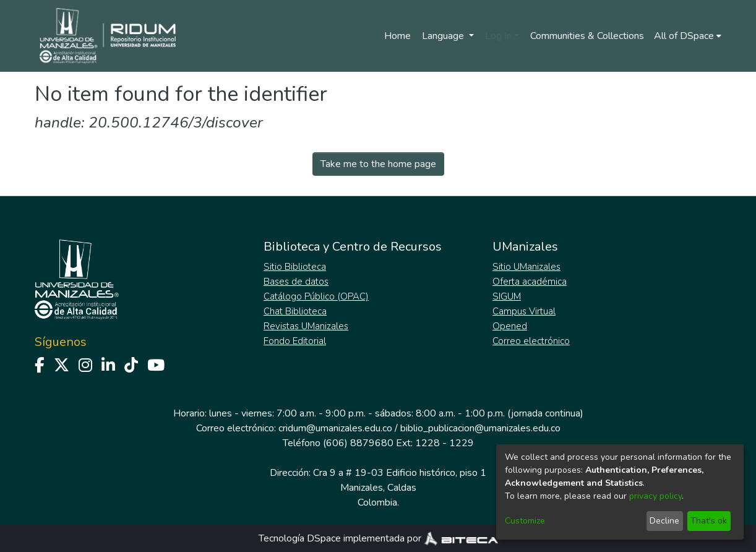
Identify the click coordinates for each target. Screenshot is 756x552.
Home (397, 36)
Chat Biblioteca (295, 311)
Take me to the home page (378, 164)
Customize (525, 521)
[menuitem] (688, 36)
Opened (510, 326)
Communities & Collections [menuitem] (587, 36)
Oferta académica (530, 282)
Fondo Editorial (295, 341)
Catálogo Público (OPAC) (316, 296)
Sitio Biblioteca (295, 267)
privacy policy (655, 496)
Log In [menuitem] (498, 36)
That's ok (709, 521)
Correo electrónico (531, 341)
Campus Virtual (524, 311)
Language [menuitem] (444, 36)
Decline (664, 521)
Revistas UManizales (306, 326)
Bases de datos (296, 282)
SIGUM (507, 296)
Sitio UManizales (526, 267)
